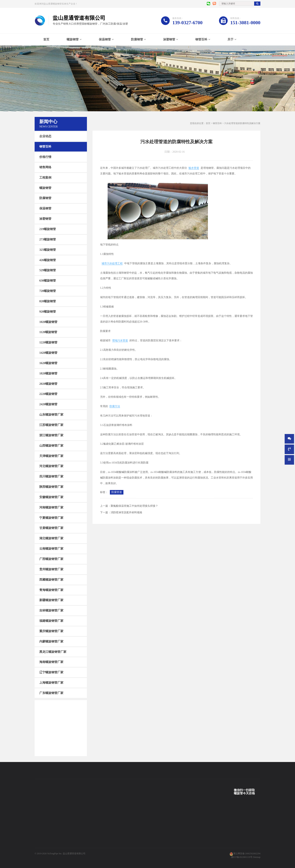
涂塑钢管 (169, 39)
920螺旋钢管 (48, 312)
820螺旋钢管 (48, 301)
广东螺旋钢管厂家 (51, 693)
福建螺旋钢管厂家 (51, 621)
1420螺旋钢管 (48, 353)
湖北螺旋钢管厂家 (51, 538)
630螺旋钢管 (48, 281)
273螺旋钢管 (48, 239)
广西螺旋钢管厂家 (51, 559)
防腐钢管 (137, 39)
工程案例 (45, 178)
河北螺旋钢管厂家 (51, 466)
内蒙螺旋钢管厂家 (51, 641)
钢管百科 (201, 39)
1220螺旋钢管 (48, 342)
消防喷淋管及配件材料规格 (126, 512)
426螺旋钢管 (48, 260)
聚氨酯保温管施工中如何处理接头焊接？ (134, 506)
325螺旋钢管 (48, 250)
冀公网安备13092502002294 (247, 854)
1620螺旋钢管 (48, 363)
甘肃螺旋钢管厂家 (51, 528)
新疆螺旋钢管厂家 (51, 600)
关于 (230, 39)
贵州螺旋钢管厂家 (51, 569)
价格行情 (45, 157)
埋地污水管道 (120, 340)
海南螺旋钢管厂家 (51, 662)
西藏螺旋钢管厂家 (51, 580)
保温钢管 (105, 39)
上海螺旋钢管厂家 (51, 683)
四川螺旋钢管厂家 (51, 476)
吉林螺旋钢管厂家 (51, 610)
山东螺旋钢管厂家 (51, 415)
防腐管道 (117, 492)
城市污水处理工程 (112, 263)
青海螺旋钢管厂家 (51, 590)
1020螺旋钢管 (48, 322)
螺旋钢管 (73, 39)
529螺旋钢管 (48, 270)
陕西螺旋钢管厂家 (51, 487)
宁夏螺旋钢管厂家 (51, 518)
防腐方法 (115, 406)
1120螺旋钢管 (48, 332)
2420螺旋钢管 (48, 404)
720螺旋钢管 (48, 291)
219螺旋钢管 (48, 229)
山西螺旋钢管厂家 (51, 446)
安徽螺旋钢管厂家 (51, 497)
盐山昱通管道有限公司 (74, 854)
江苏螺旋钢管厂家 (51, 425)
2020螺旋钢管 (48, 384)
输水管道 (194, 168)
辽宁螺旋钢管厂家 (51, 672)
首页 (46, 39)
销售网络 (45, 167)
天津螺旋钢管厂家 (51, 456)
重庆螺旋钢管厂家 (51, 631)
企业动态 (45, 136)
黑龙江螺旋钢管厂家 (53, 652)
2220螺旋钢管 (48, 394)
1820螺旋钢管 (48, 373)
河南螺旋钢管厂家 (51, 507)
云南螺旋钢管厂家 (51, 549)
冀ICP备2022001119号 (242, 857)
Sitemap (257, 857)
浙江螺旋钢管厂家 (51, 435)
